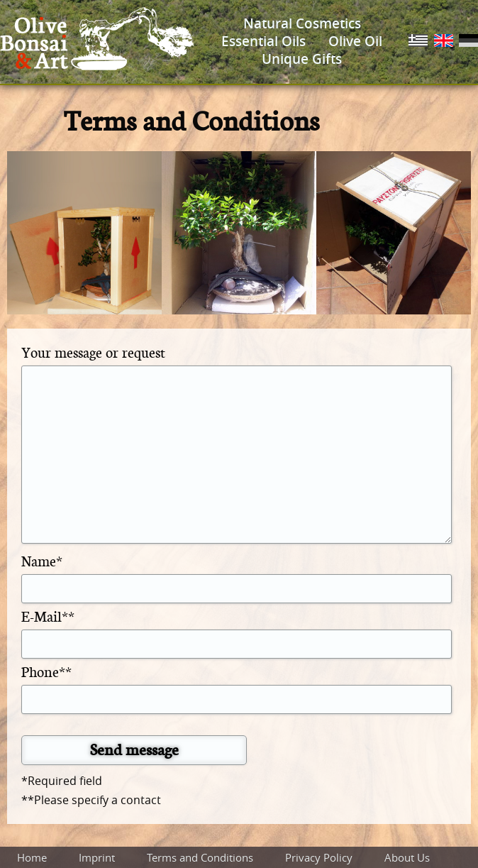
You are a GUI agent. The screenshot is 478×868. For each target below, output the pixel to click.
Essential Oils (263, 41)
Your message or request (93, 352)
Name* (42, 560)
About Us (407, 857)
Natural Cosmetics (302, 23)
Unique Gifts (302, 59)
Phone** (46, 671)
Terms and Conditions (200, 857)
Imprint (97, 857)
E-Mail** (48, 616)
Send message (134, 749)
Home (32, 857)
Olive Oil (355, 41)
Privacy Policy (319, 857)
